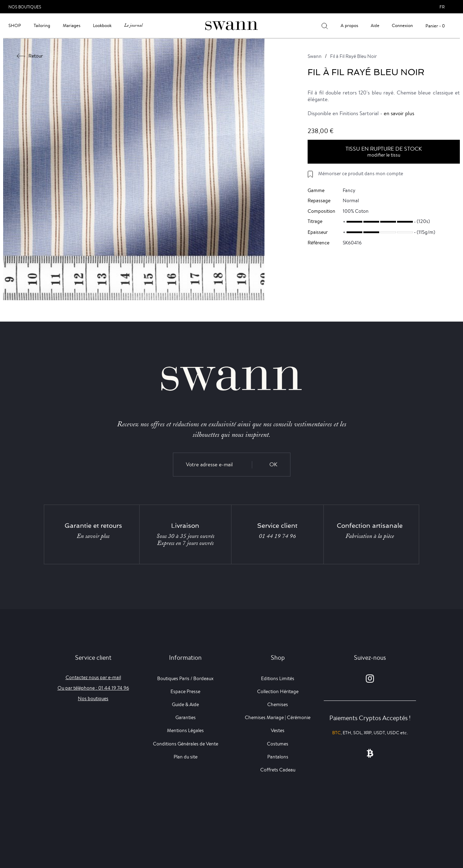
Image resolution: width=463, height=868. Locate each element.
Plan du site (186, 757)
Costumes (278, 744)
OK (273, 464)
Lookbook (102, 25)
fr (442, 7)
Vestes (278, 730)
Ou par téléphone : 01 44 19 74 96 (93, 688)
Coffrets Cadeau (278, 770)
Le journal (133, 25)
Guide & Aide (185, 704)
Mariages (72, 25)
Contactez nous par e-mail (93, 677)
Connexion (402, 25)
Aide (375, 25)
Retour (30, 56)
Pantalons (278, 757)
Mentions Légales (185, 730)
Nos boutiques (93, 698)
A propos (349, 25)
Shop (15, 25)
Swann (315, 56)
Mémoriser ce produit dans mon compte (361, 173)
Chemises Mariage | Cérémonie (278, 717)
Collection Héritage (278, 691)
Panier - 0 (435, 26)
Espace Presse (185, 691)
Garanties (186, 717)
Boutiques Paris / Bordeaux (185, 678)
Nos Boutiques (25, 7)
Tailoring (42, 25)
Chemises (278, 704)
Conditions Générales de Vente (186, 744)
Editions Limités (278, 678)
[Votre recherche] (325, 26)
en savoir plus (399, 113)
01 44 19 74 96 (277, 536)
